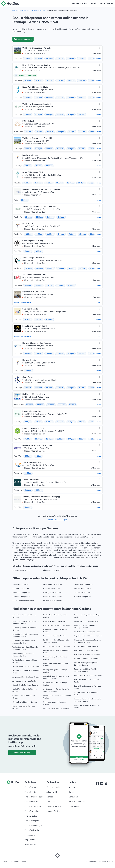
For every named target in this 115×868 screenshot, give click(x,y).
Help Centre (30, 840)
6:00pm (82, 132)
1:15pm (38, 354)
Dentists (50, 797)
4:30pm (50, 132)
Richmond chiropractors (21, 597)
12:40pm (71, 59)
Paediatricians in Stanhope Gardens (87, 621)
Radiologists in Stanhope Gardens (86, 659)
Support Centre (53, 811)
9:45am (38, 183)
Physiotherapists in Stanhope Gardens (88, 636)
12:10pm (38, 59)
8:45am (50, 234)
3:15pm (71, 388)
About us (72, 787)
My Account (30, 835)
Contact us (73, 797)
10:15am (60, 183)
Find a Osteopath (32, 821)
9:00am (50, 81)
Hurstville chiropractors (83, 597)
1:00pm (28, 285)
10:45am (81, 183)
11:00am (93, 81)
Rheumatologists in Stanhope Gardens (88, 676)
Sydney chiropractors (20, 585)
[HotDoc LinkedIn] (102, 783)
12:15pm (71, 98)
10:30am (82, 81)
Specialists (51, 802)
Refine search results (23, 39)
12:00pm (60, 98)
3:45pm (92, 388)
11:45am (49, 98)
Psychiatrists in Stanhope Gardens (87, 651)
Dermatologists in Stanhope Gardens (57, 625)
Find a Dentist (30, 792)
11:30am (39, 98)
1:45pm (49, 285)
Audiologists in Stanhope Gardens (25, 681)
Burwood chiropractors (21, 589)
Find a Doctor (30, 787)
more (98, 59)
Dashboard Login (54, 806)
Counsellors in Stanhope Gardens (25, 702)
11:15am (28, 98)
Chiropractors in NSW (38, 11)
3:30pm (29, 132)
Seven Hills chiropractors (52, 601)
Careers (72, 792)
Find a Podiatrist (31, 802)
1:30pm (39, 285)
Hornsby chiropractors (52, 589)
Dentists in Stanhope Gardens (54, 621)
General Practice (53, 787)
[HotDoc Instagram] (106, 783)
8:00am (28, 81)
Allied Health (52, 792)
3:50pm (61, 217)
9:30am (60, 81)
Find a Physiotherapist (34, 797)
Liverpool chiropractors (83, 589)
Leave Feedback (31, 845)
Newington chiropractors (52, 593)
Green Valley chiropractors (84, 585)
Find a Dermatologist (33, 826)
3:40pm (82, 115)
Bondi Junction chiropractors (23, 601)
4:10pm (60, 149)
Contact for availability (57, 302)
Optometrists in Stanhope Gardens (56, 709)
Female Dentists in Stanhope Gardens (26, 667)
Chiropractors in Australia (20, 11)
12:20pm (49, 59)
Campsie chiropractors (82, 593)
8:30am (39, 81)
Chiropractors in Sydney (21, 570)
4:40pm (92, 149)
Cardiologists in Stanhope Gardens (25, 685)
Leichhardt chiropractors (21, 593)
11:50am (28, 59)
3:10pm (60, 115)
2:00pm (60, 285)
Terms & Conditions (77, 802)
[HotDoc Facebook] (97, 783)
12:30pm (60, 59)
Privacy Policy (74, 806)
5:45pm (29, 371)
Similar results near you (57, 520)
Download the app (22, 753)
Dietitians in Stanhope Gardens (55, 636)
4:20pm (71, 149)
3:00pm (92, 59)
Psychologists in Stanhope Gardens (87, 655)
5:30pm (72, 132)
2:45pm (82, 98)
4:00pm (39, 132)
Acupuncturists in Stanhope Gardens (26, 677)
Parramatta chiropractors (52, 597)
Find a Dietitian (31, 816)
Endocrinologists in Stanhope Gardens (57, 646)
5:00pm (61, 132)
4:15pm (82, 422)
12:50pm (82, 59)
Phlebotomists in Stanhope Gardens (87, 632)
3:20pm (71, 115)
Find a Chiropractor (33, 806)
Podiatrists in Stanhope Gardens (86, 646)
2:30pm (71, 285)
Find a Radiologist (32, 830)
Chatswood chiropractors (53, 585)
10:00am (71, 81)
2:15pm (71, 354)
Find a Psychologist (33, 811)
